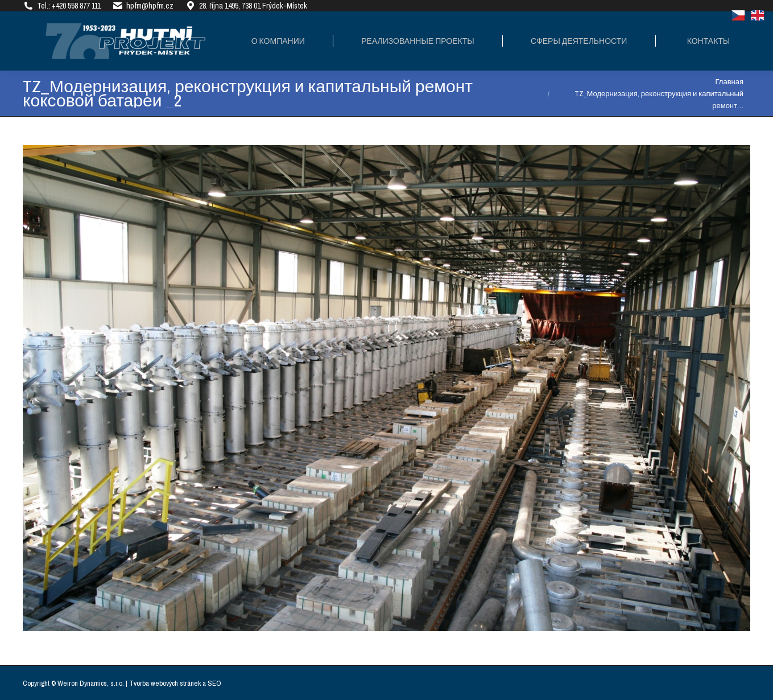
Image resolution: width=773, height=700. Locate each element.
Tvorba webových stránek (165, 683)
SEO (214, 683)
